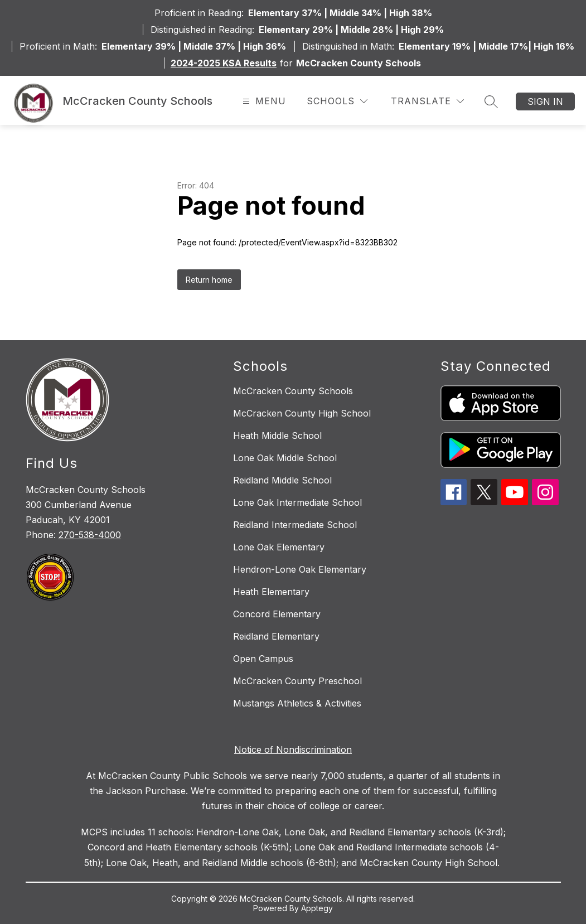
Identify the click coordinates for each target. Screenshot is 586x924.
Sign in (545, 101)
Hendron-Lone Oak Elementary (300, 569)
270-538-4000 (90, 535)
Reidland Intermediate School (295, 525)
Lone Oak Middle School (285, 458)
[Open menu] (263, 101)
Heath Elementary (271, 592)
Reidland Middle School (282, 480)
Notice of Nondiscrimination (293, 749)
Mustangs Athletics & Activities (297, 703)
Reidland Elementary (276, 636)
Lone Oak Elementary (279, 547)
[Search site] (491, 101)
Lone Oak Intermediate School (297, 502)
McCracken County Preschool (297, 681)
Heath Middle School (277, 436)
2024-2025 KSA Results (224, 63)
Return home (209, 280)
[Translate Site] (427, 101)
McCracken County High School (302, 413)
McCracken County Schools (293, 391)
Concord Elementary (277, 614)
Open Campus (263, 659)
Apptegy (317, 908)
